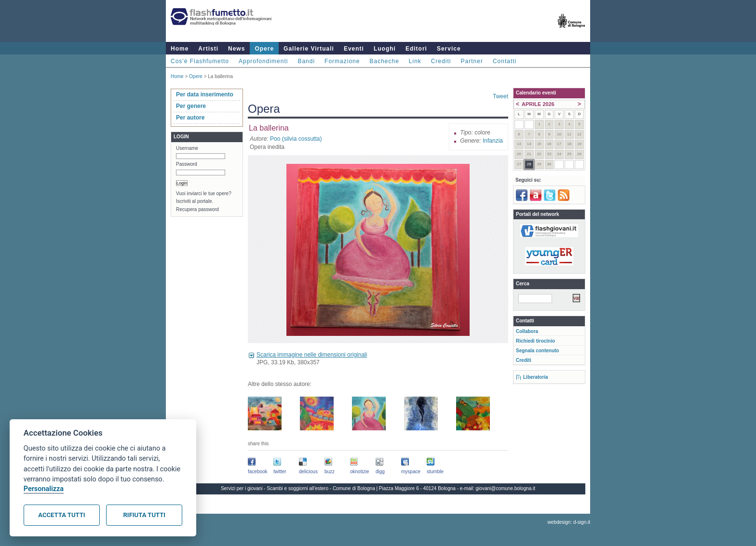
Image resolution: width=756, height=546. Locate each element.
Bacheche (384, 61)
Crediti (441, 61)
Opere (264, 49)
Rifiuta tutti (144, 515)
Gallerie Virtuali (309, 49)
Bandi (306, 61)
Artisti (208, 49)
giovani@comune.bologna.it (506, 488)
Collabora (527, 331)
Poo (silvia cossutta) (296, 139)
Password (187, 164)
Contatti (505, 61)
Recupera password (197, 209)
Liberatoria (536, 377)
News (236, 49)
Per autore (190, 118)
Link (415, 61)
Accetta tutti (61, 515)
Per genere (191, 106)
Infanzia (493, 141)
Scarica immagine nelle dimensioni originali (312, 355)
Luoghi (385, 49)
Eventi (354, 49)
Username (187, 148)
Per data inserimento (205, 94)
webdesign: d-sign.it (569, 522)
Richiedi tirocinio (535, 341)
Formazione (342, 61)
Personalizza (44, 489)
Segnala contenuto (537, 351)
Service (449, 49)
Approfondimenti (263, 61)
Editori (416, 49)
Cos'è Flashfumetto (200, 61)
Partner (472, 61)
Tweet (500, 96)
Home (180, 49)
